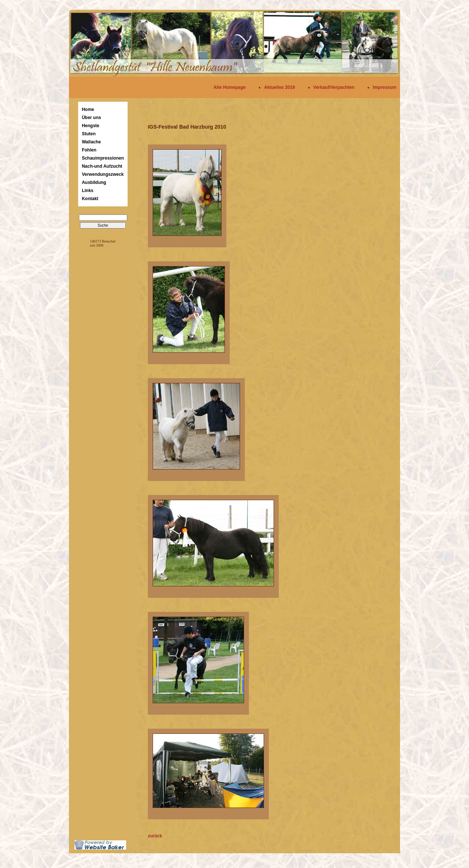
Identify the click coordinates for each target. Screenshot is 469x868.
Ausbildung (94, 182)
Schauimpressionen (103, 158)
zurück (155, 836)
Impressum (385, 87)
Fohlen (89, 150)
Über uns (91, 118)
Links (88, 191)
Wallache (91, 142)
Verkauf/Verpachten (334, 87)
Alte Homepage (230, 87)
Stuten (89, 134)
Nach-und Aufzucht (102, 166)
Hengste (91, 126)
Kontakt (90, 199)
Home (88, 109)
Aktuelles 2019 (279, 87)
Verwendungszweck (103, 174)
